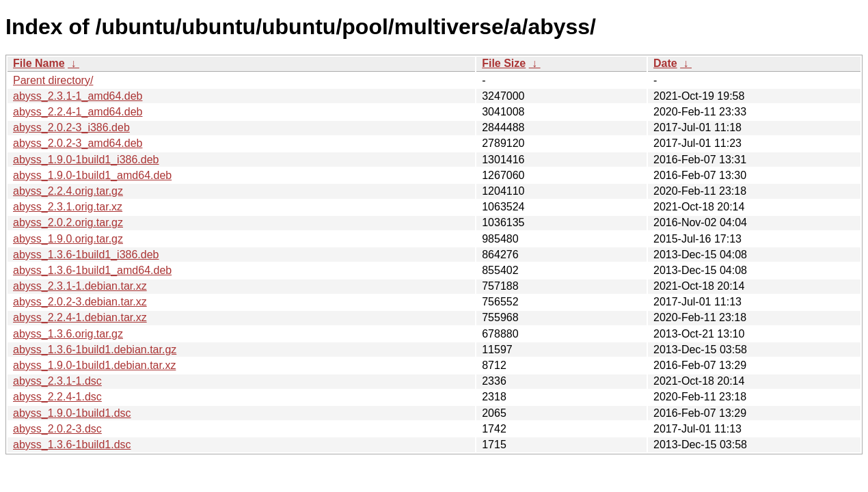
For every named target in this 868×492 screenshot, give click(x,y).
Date (665, 63)
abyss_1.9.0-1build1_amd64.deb (92, 175)
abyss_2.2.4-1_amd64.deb (78, 112)
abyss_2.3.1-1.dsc (57, 381)
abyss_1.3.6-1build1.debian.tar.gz (95, 350)
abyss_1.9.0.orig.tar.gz (68, 239)
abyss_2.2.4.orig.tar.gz (68, 191)
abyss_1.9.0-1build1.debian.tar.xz (94, 365)
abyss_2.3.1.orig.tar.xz (68, 207)
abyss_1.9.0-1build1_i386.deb (86, 160)
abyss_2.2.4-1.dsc (57, 397)
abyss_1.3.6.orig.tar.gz (68, 334)
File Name (39, 63)
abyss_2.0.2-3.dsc (57, 429)
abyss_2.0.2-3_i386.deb (71, 127)
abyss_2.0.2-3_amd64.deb (78, 143)
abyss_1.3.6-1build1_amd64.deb (92, 270)
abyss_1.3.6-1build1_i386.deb (86, 255)
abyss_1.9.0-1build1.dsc (72, 413)
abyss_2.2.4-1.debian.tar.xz (80, 317)
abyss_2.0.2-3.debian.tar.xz (80, 302)
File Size (504, 63)
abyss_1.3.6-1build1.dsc (72, 445)
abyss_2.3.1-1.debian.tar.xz (80, 286)
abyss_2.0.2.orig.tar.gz (68, 222)
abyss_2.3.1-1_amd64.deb (78, 96)
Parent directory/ (53, 80)
